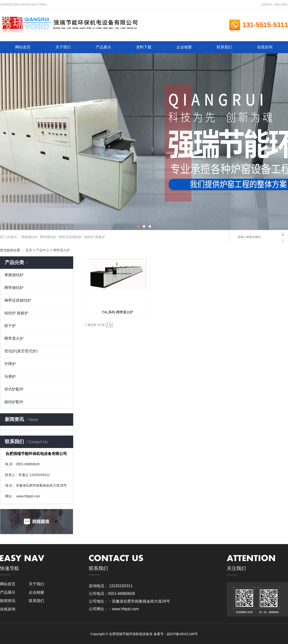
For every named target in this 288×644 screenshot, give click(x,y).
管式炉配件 (14, 389)
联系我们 (224, 47)
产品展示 (103, 47)
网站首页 (23, 47)
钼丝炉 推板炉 (95, 237)
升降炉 (10, 364)
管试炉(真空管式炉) (21, 351)
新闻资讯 (8, 601)
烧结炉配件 (14, 402)
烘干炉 (10, 326)
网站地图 (281, 5)
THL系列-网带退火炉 (117, 312)
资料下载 (144, 47)
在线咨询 (265, 47)
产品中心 (43, 250)
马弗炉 (10, 377)
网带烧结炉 (48, 237)
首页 (29, 250)
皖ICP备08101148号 (182, 634)
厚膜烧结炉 (30, 237)
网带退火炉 (62, 250)
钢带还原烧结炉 (70, 237)
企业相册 (184, 47)
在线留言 (267, 5)
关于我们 (63, 47)
